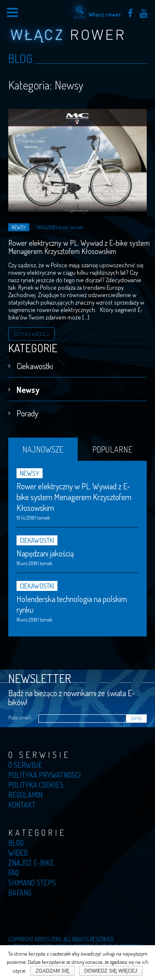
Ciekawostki (35, 366)
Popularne (112, 449)
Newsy (28, 390)
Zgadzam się (52, 971)
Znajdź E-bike (31, 863)
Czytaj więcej (31, 334)
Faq (14, 873)
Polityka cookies (36, 785)
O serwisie (25, 765)
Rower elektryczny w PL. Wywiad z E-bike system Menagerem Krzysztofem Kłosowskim (79, 247)
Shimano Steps (32, 883)
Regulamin (25, 795)
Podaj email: (20, 717)
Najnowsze (43, 449)
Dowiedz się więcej (111, 971)
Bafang (20, 893)
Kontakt (22, 805)
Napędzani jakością (45, 553)
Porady (27, 413)
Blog (16, 843)
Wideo (18, 853)
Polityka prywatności (44, 775)
